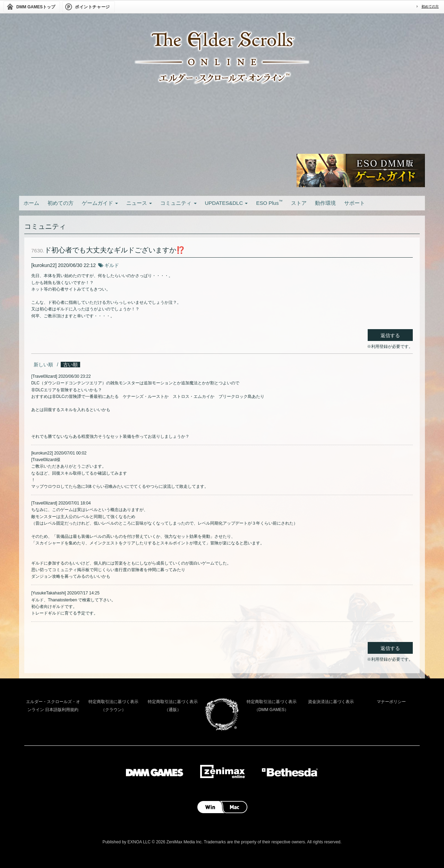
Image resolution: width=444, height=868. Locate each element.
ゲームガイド (100, 203)
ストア (299, 203)
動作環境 (325, 203)
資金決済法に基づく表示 (331, 702)
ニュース (139, 203)
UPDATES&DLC (227, 203)
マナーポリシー (391, 702)
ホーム (31, 203)
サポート (355, 203)
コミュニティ (178, 203)
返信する (390, 335)
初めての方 (430, 6)
